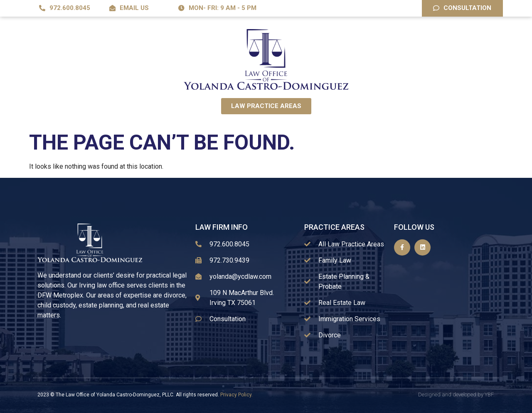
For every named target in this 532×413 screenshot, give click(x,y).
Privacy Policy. (236, 395)
